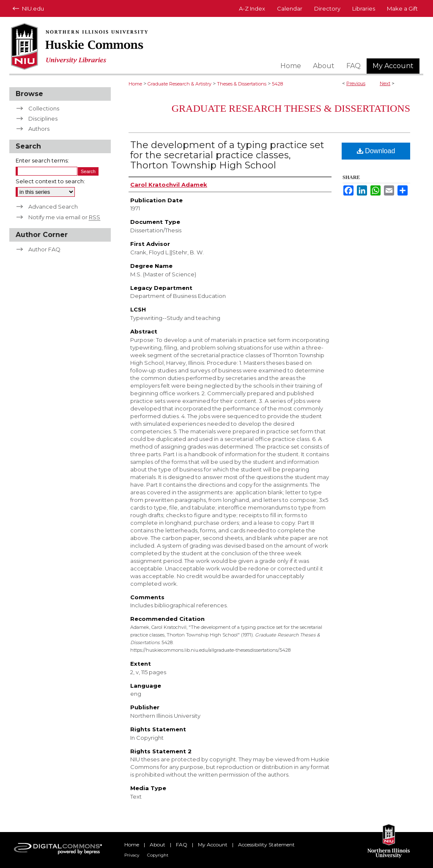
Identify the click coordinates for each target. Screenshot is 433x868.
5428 (277, 84)
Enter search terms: (42, 160)
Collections (44, 108)
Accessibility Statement (266, 845)
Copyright (158, 855)
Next (385, 83)
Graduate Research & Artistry (180, 84)
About (158, 845)
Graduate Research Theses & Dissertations (291, 108)
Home (135, 84)
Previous (356, 83)
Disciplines (43, 118)
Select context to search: (50, 181)
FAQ (182, 845)
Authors (39, 129)
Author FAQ (44, 249)
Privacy (132, 855)
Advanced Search (53, 207)
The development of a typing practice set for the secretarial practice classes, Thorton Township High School (227, 155)
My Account (213, 845)
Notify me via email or (64, 217)
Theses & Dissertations (242, 84)
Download (376, 151)
